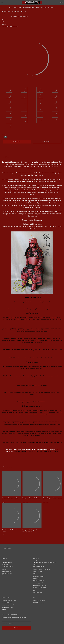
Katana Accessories (38, 580)
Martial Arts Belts (38, 593)
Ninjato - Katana (37, 575)
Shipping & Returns (7, 566)
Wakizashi (36, 578)
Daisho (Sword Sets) (38, 577)
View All (4, 609)
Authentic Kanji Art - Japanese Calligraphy (44, 563)
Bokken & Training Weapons (41, 582)
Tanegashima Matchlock (40, 587)
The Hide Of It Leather (7, 607)
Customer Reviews (7, 563)
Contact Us (5, 568)
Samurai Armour (37, 568)
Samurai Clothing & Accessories (42, 570)
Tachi (34, 573)
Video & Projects (6, 571)
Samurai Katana (37, 571)
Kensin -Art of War (7, 602)
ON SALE (35, 564)
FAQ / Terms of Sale (7, 573)
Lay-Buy (4, 570)
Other (34, 591)
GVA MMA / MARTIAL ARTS (40, 586)
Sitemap (4, 575)
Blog (3, 561)
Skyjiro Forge (5, 606)
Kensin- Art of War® (38, 589)
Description (5, 157)
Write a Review (24, 16)
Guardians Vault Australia (9, 600)
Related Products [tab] (7, 467)
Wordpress (5, 564)
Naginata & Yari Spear (39, 584)
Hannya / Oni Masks (38, 566)
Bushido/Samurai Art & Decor (41, 561)
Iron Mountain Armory (8, 604)
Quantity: (4, 134)
